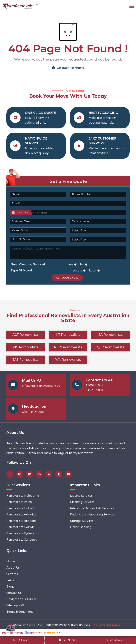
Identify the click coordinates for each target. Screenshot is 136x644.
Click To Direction (34, 412)
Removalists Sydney (20, 533)
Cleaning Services (82, 502)
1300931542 (95, 385)
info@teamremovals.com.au (41, 386)
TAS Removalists (26, 360)
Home (11, 561)
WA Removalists (68, 360)
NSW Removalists (68, 347)
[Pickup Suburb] (38, 230)
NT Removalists (68, 335)
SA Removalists (110, 335)
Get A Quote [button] (21, 640)
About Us (13, 568)
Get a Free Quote (68, 181)
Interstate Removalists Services (92, 508)
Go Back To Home (68, 68)
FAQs (10, 580)
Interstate (76, 270)
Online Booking (81, 527)
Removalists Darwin (20, 527)
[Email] (68, 204)
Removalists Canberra (22, 540)
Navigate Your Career (21, 599)
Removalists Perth (19, 502)
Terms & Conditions (20, 612)
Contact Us (14, 593)
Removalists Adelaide (21, 514)
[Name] (38, 195)
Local (93, 270)
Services (12, 574)
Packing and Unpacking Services (93, 514)
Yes (71, 264)
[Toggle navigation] (132, 6)
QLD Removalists (110, 347)
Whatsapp (115, 640)
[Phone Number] (98, 195)
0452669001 (95, 390)
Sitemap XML (16, 605)
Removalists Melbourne (23, 496)
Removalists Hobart (20, 508)
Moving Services (81, 496)
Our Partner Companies (106, 625)
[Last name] (78, 213)
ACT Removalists (26, 335)
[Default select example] (38, 222)
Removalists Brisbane (21, 521)
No (82, 264)
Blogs (10, 586)
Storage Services (82, 521)
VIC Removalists (25, 347)
